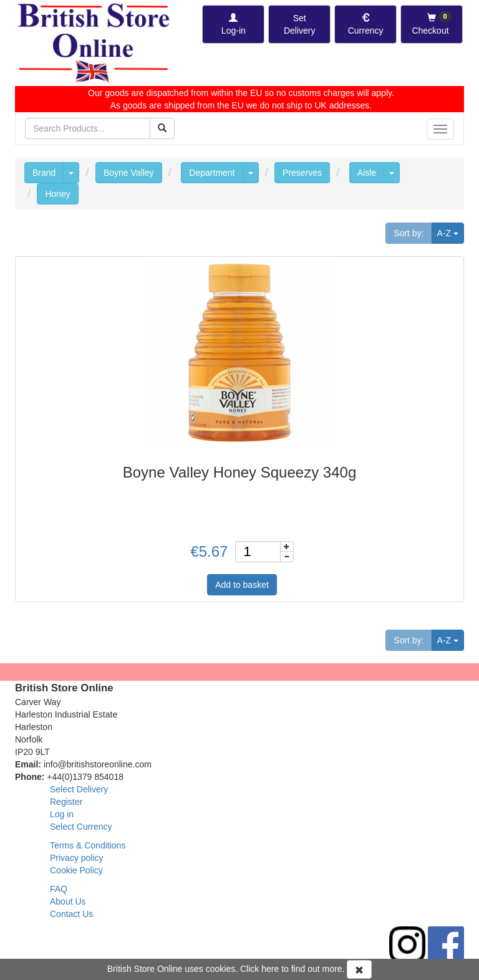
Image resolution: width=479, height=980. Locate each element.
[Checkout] (432, 24)
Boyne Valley (129, 173)
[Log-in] (233, 24)
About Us (68, 901)
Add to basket (242, 585)
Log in (62, 814)
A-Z (451, 232)
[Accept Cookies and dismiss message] (359, 969)
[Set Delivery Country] (299, 24)
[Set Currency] (365, 24)
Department (212, 173)
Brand (44, 173)
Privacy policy (77, 858)
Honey (57, 194)
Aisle (367, 173)
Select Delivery (79, 789)
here (270, 969)
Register (66, 802)
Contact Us (71, 914)
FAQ (59, 889)
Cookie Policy (76, 870)
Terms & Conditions (88, 845)
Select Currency (81, 827)
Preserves (302, 173)
